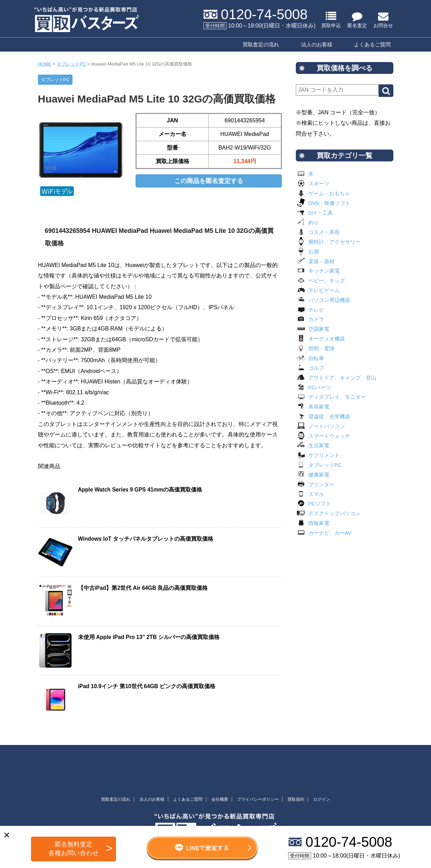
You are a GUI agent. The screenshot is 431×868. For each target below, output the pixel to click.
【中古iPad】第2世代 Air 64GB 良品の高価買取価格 (143, 588)
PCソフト (314, 504)
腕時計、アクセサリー (328, 242)
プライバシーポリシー (258, 799)
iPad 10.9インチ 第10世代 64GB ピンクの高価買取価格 (147, 686)
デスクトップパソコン (328, 513)
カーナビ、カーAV (324, 533)
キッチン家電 (318, 271)
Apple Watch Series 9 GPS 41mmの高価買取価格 (140, 490)
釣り (307, 223)
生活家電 (313, 445)
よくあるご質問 (372, 44)
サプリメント (318, 455)
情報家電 (313, 523)
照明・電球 (315, 348)
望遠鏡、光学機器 (323, 416)
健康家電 (313, 475)
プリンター (315, 484)
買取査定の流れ (261, 44)
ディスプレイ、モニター (331, 397)
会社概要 (220, 799)
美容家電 (313, 407)
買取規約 (296, 799)
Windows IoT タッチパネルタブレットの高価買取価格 (146, 539)
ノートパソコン (320, 426)
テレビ (310, 310)
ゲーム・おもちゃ (323, 193)
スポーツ (313, 184)
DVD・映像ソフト (323, 203)
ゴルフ (310, 368)
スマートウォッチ (323, 436)
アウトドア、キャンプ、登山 (336, 378)
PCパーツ (314, 387)
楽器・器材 (315, 261)
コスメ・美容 (318, 232)
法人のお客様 (317, 44)
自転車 (310, 358)
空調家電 (313, 329)
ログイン (322, 799)
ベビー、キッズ (320, 280)
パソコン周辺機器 (323, 300)
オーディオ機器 (320, 339)
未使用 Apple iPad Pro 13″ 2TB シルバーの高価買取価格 (149, 637)
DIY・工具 (314, 213)
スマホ (310, 494)
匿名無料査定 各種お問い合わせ (74, 849)
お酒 (307, 252)
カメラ (310, 319)
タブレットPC (319, 465)
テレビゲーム (318, 290)
